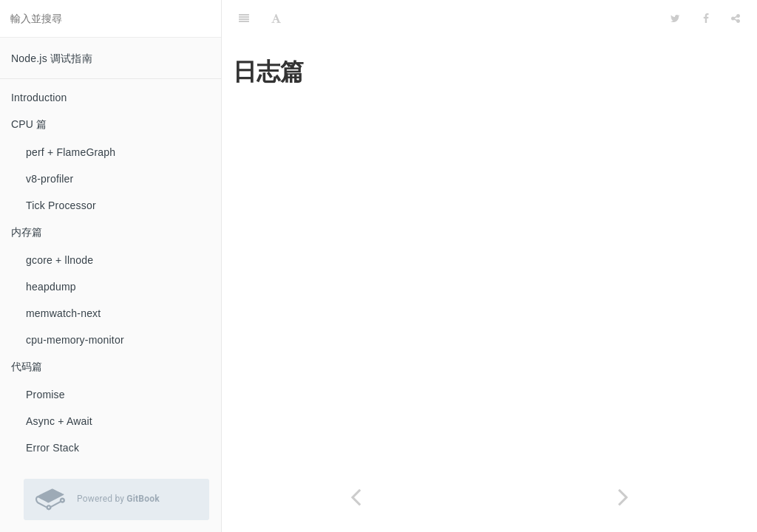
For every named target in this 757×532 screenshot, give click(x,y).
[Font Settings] (276, 18)
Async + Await (59, 421)
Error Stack (52, 448)
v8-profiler (50, 179)
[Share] (736, 18)
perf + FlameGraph (71, 152)
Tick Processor (61, 205)
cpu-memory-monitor (75, 340)
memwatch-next (63, 313)
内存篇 (27, 232)
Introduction (39, 98)
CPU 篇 (29, 124)
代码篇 (27, 366)
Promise (45, 395)
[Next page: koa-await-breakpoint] (623, 497)
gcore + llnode (60, 260)
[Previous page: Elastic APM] (356, 497)
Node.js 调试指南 (52, 58)
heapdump (51, 287)
